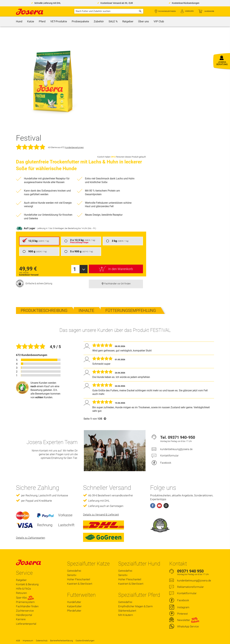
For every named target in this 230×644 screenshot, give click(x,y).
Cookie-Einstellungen (85, 641)
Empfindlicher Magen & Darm (135, 606)
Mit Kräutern (126, 615)
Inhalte (86, 311)
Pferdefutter (74, 611)
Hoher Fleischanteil (79, 579)
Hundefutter (74, 602)
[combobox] (109, 11)
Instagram (183, 607)
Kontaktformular (169, 456)
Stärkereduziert (127, 611)
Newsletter (184, 620)
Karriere (21, 619)
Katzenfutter (74, 606)
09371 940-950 (181, 437)
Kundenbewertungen (74, 147)
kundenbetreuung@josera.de (176, 449)
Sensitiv (72, 575)
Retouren (21, 593)
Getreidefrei (74, 571)
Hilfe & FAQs (23, 589)
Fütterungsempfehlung (131, 311)
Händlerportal (24, 615)
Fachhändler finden (167, 11)
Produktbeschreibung (44, 311)
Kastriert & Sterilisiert (80, 584)
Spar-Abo (25, 598)
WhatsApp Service (188, 626)
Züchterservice (25, 611)
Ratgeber (21, 580)
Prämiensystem (25, 602)
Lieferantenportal (26, 624)
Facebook (166, 463)
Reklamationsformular (190, 587)
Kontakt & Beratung (27, 584)
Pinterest (182, 614)
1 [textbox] (75, 269)
